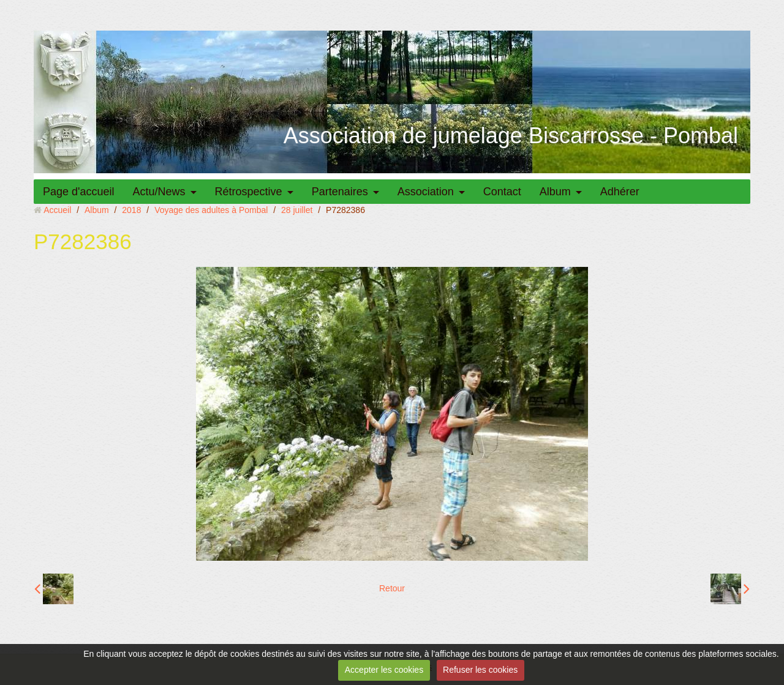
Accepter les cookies (384, 670)
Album (555, 192)
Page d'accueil (79, 192)
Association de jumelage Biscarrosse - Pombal (511, 136)
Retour (392, 588)
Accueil (57, 210)
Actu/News (159, 192)
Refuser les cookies (480, 670)
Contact (502, 192)
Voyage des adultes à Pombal (211, 210)
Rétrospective (249, 192)
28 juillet (297, 210)
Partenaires (340, 192)
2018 (131, 210)
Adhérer (620, 192)
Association (426, 192)
